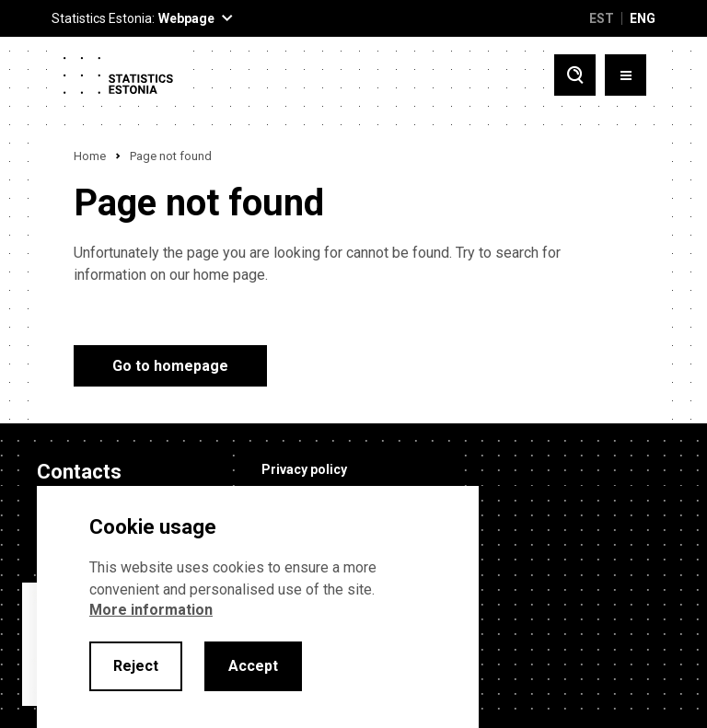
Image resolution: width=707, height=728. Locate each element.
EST (602, 18)
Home (90, 156)
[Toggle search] (575, 75)
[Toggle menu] (626, 75)
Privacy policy (304, 469)
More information (151, 610)
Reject (136, 666)
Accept (253, 666)
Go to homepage (170, 366)
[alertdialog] (258, 607)
